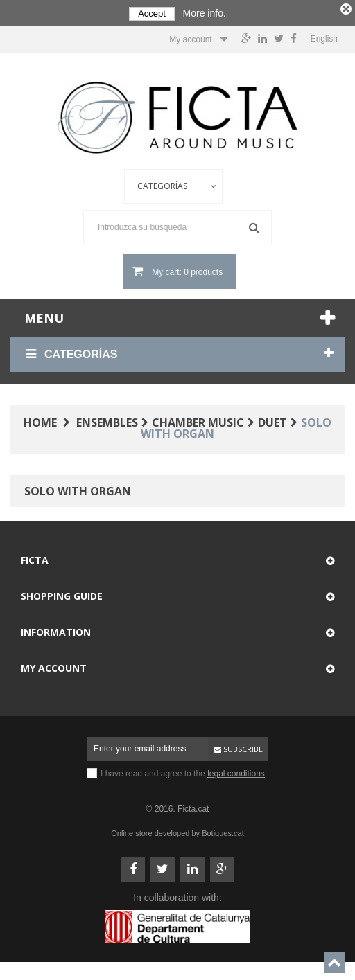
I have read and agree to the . (184, 772)
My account (54, 666)
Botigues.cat (223, 831)
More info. (205, 13)
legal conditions (236, 772)
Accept (152, 14)
